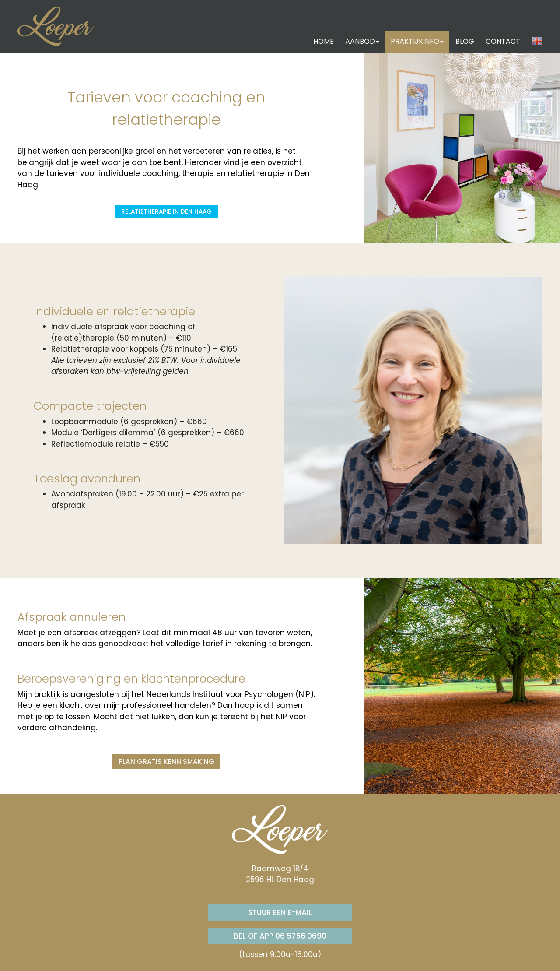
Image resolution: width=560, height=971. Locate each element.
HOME (324, 41)
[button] (537, 42)
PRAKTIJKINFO (417, 41)
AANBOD (362, 41)
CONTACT (503, 41)
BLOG (465, 41)
